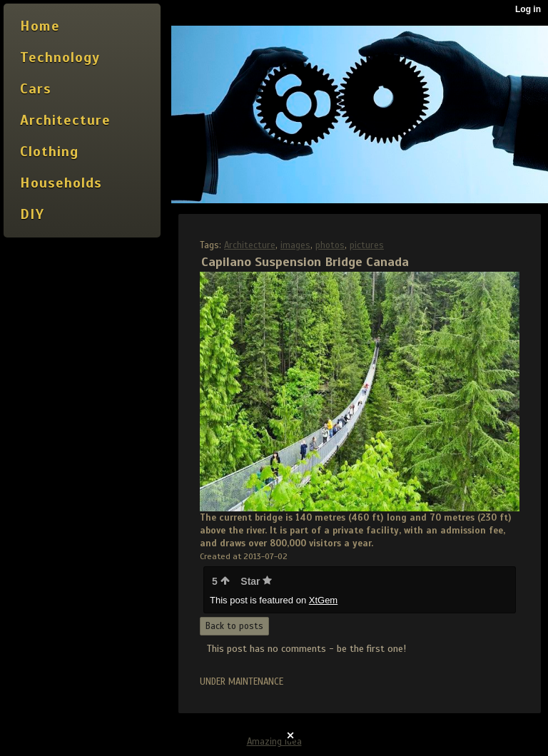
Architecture (250, 245)
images (295, 245)
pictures (367, 245)
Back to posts (234, 626)
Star (256, 581)
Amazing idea (274, 742)
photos (330, 245)
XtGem (323, 600)
